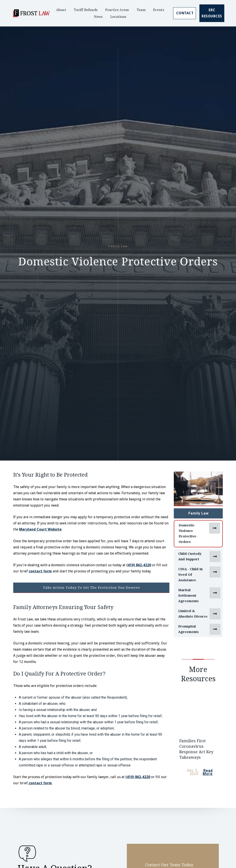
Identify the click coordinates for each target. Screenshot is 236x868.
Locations (118, 17)
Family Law (199, 513)
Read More (208, 772)
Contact (185, 13)
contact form (40, 571)
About (61, 10)
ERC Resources (212, 13)
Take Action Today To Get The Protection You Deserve (92, 588)
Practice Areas (117, 10)
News (98, 17)
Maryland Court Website (40, 529)
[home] (31, 13)
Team (141, 10)
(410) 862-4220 (139, 565)
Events (159, 10)
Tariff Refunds (86, 10)
